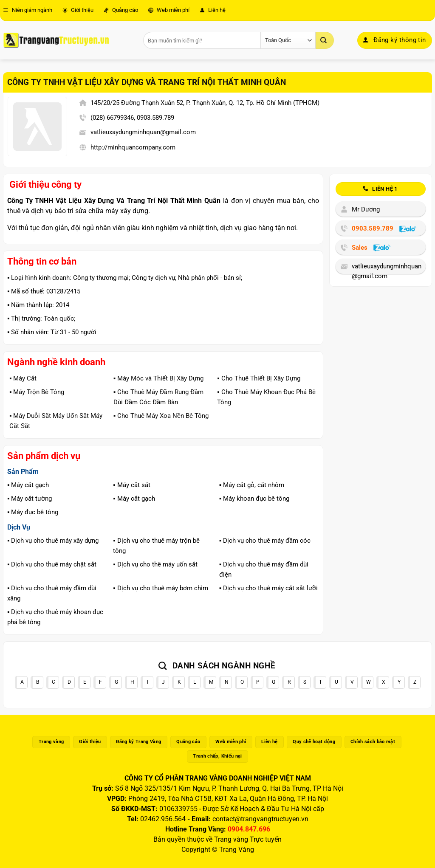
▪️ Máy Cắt (23, 378)
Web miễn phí (169, 10)
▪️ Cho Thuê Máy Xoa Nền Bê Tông (161, 416)
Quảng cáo (121, 10)
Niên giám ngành (28, 10)
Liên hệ (213, 10)
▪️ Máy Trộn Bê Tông (37, 392)
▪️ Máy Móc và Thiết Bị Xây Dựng (158, 378)
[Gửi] (325, 40)
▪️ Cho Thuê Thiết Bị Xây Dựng (258, 378)
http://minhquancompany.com (133, 147)
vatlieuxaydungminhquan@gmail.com (143, 132)
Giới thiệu (78, 10)
